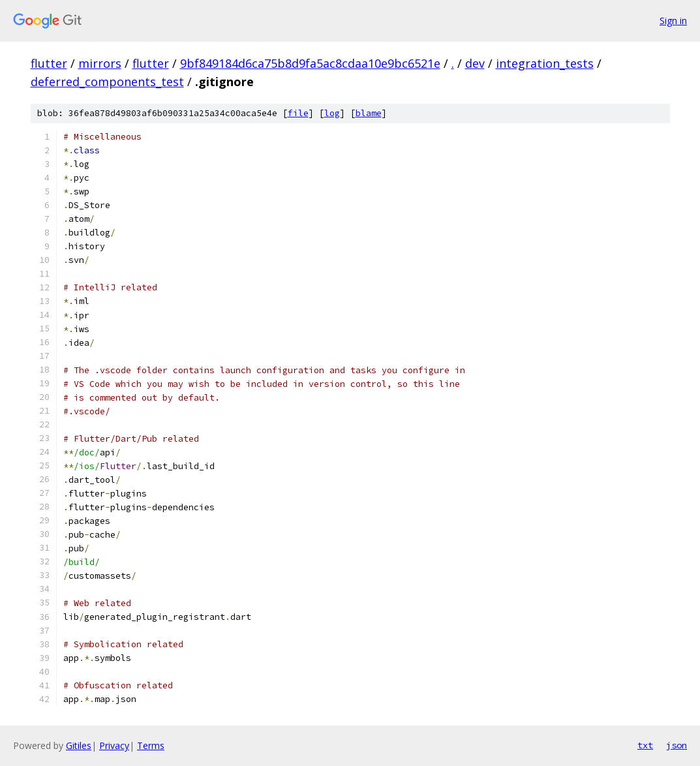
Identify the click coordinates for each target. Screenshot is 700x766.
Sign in (673, 21)
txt (645, 745)
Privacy (114, 745)
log (332, 113)
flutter (49, 63)
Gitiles (79, 745)
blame (369, 113)
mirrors (100, 63)
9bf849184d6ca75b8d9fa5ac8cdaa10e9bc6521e (310, 63)
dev (475, 63)
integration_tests (545, 63)
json (677, 745)
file (298, 113)
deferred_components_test (107, 82)
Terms (151, 745)
